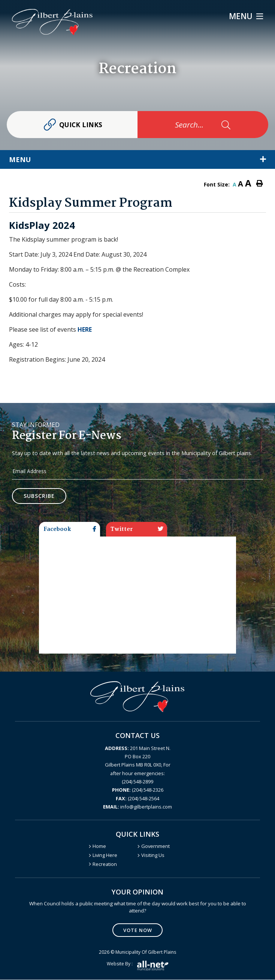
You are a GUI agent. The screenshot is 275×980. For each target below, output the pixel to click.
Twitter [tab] (137, 530)
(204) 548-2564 (137, 798)
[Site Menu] (137, 159)
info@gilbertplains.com (137, 807)
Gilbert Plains (52, 22)
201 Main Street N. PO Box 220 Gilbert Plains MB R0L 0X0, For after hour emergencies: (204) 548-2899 (138, 765)
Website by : (137, 966)
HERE (85, 329)
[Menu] (246, 16)
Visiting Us (153, 855)
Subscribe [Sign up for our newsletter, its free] (40, 496)
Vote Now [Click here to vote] (138, 930)
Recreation (105, 864)
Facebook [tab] (70, 530)
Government (155, 846)
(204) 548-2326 (138, 790)
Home (99, 846)
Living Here (105, 855)
